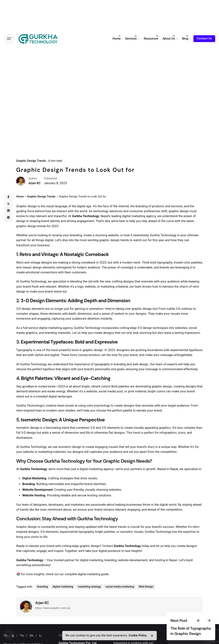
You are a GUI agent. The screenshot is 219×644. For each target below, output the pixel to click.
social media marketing (120, 587)
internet (124, 206)
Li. (41, 636)
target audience (178, 406)
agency (151, 216)
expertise (189, 532)
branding (142, 206)
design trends (37, 226)
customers (79, 272)
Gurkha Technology (85, 216)
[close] (152, 636)
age (89, 206)
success (168, 527)
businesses (134, 505)
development (138, 560)
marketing (108, 287)
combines (83, 428)
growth (151, 469)
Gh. (32, 636)
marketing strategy (89, 587)
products (158, 206)
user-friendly (75, 490)
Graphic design (26, 206)
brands (165, 267)
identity (55, 221)
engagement (85, 221)
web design (141, 364)
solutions (105, 495)
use (55, 447)
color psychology (98, 406)
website (113, 235)
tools (75, 350)
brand (45, 221)
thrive (147, 505)
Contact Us (204, 38)
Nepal (174, 469)
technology (101, 211)
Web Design (146, 587)
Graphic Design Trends (31, 161)
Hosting (40, 495)
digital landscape (60, 396)
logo (80, 287)
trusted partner (64, 560)
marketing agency (60, 328)
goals (121, 369)
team (138, 287)
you (138, 221)
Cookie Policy (138, 635)
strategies (66, 478)
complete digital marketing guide (87, 574)
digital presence (109, 551)
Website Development (37, 490)
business (44, 245)
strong (76, 263)
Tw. (22, 636)
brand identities (95, 484)
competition (168, 452)
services (177, 206)
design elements (44, 267)
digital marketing (134, 216)
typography (165, 263)
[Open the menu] (9, 39)
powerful (65, 350)
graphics (32, 333)
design (184, 211)
